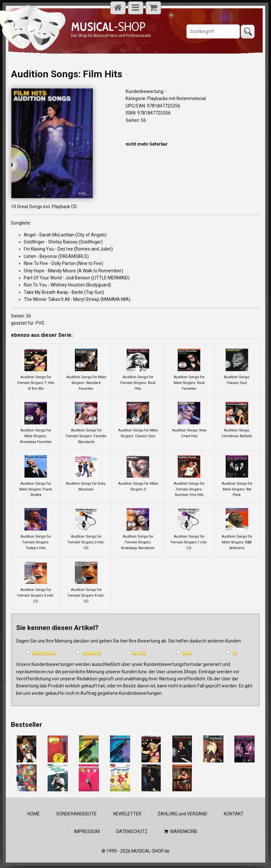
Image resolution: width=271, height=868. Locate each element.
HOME (34, 814)
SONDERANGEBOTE (77, 814)
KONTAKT (234, 814)
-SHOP (108, 26)
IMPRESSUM (87, 831)
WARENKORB (181, 831)
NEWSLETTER (127, 814)
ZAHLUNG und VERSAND (182, 814)
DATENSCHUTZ (132, 831)
